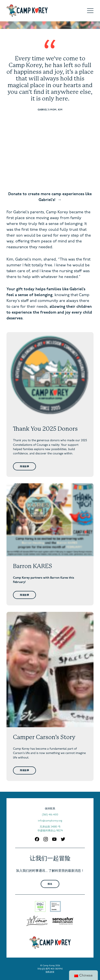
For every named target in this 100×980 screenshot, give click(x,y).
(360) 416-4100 (50, 815)
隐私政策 (50, 972)
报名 (50, 884)
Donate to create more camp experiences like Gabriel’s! (50, 197)
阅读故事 (24, 467)
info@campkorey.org (50, 821)
